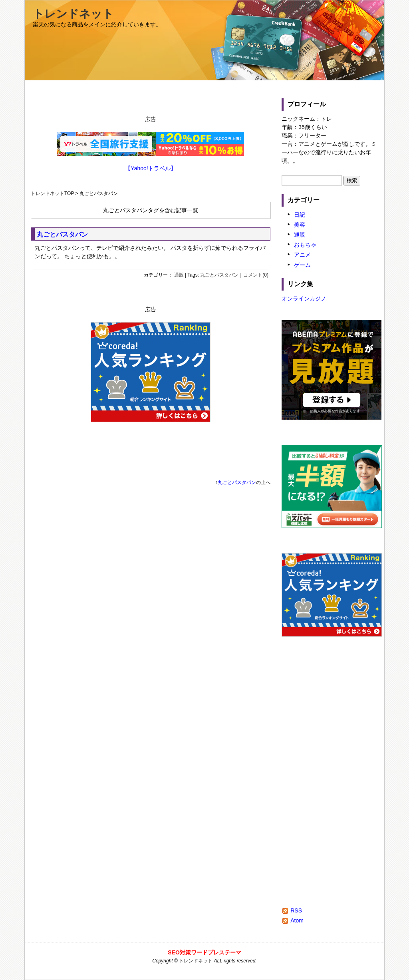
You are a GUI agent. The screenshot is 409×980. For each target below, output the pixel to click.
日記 (300, 215)
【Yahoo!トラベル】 (150, 168)
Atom (297, 920)
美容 (300, 225)
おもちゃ (305, 245)
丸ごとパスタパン (62, 234)
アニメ (302, 255)
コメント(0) (256, 275)
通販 (179, 275)
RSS (296, 910)
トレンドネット (73, 14)
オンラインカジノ (304, 299)
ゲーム (302, 265)
